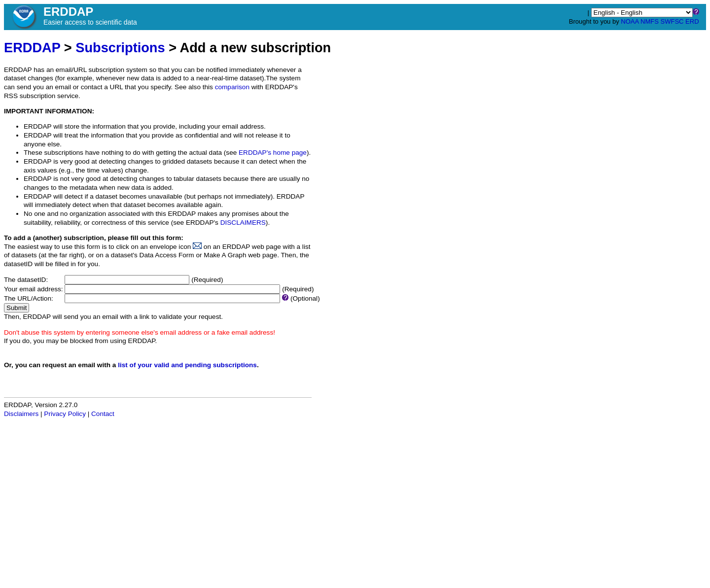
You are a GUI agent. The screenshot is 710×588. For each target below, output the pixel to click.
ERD (692, 21)
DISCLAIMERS (243, 223)
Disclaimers (21, 414)
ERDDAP (32, 48)
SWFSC (672, 21)
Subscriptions (120, 48)
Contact (103, 414)
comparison (232, 87)
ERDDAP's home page (273, 153)
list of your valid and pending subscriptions (187, 365)
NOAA (630, 21)
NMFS (650, 21)
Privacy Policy (65, 414)
